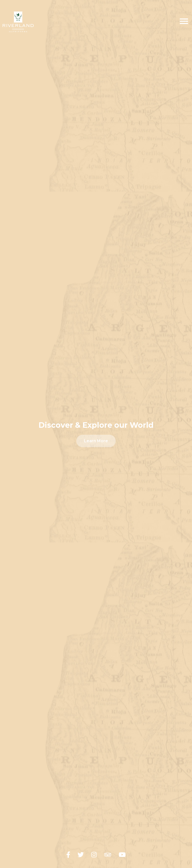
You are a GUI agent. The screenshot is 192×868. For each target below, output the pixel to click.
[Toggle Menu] (184, 22)
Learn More (96, 441)
